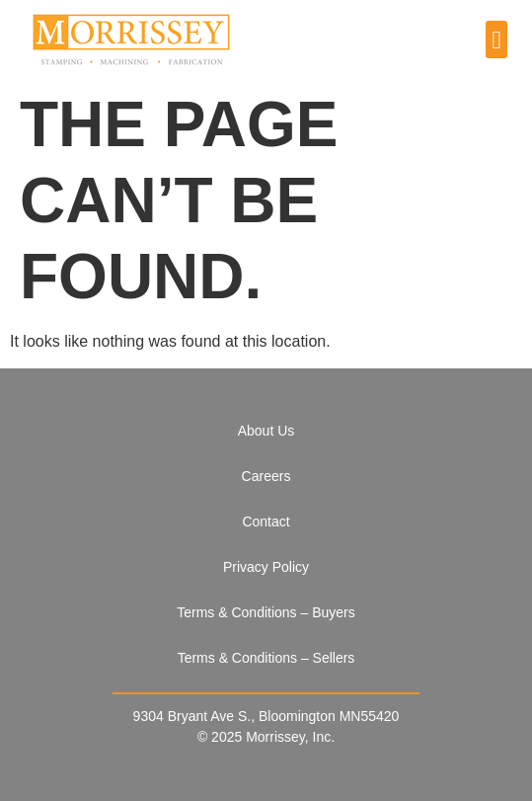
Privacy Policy (266, 567)
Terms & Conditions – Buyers (266, 612)
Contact (266, 521)
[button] (496, 40)
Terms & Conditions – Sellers (266, 658)
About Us (266, 431)
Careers (266, 476)
